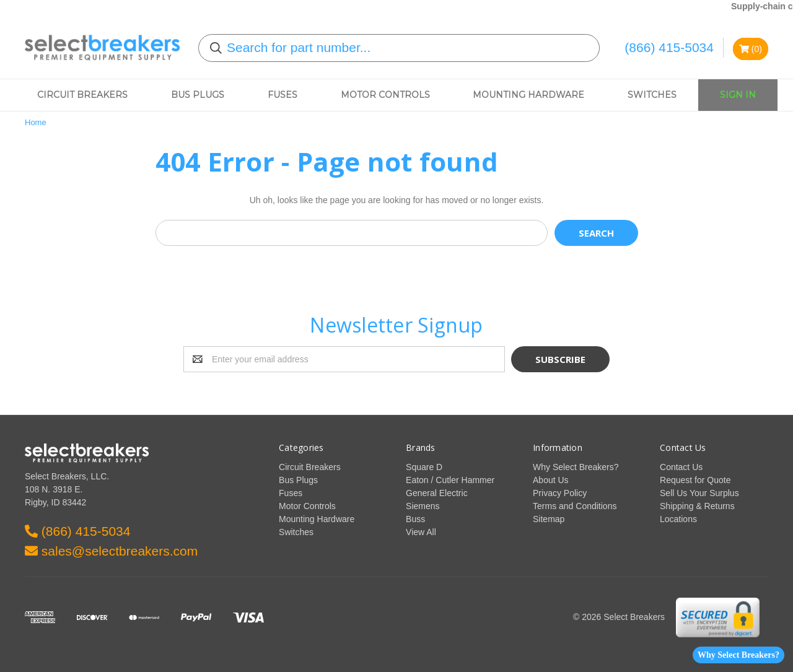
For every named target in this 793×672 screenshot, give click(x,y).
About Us (551, 480)
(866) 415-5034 (669, 47)
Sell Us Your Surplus (699, 493)
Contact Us (681, 467)
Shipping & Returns (697, 506)
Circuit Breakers (82, 95)
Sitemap (549, 519)
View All (421, 532)
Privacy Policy (560, 493)
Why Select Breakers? (738, 655)
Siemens (423, 506)
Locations (678, 519)
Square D (424, 467)
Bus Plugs (198, 95)
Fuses (283, 95)
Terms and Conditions (575, 506)
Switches (652, 95)
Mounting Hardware (528, 95)
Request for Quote (695, 480)
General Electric (437, 493)
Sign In (738, 95)
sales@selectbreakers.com (111, 551)
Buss (415, 519)
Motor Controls (385, 95)
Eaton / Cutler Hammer (450, 480)
